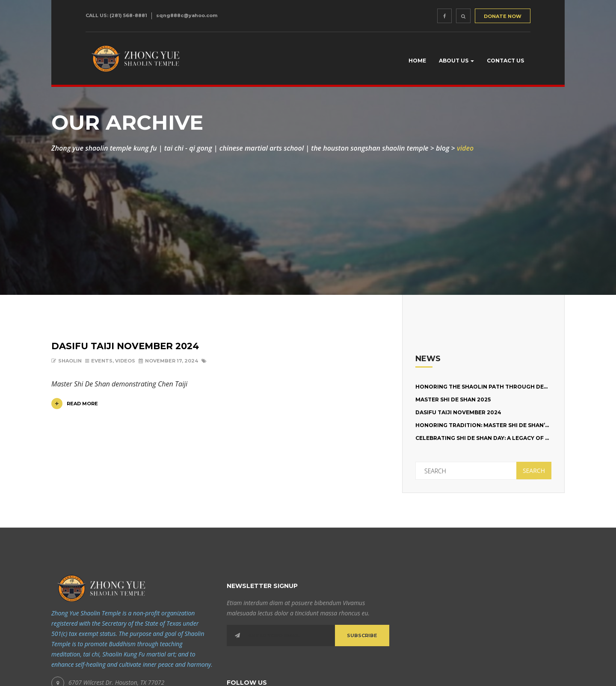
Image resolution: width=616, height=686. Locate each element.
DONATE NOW (503, 16)
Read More (75, 404)
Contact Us (505, 61)
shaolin (70, 361)
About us (456, 61)
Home (417, 61)
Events (102, 361)
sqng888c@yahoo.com (187, 15)
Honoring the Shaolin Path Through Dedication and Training (515, 387)
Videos (125, 361)
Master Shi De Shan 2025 (453, 399)
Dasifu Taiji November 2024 (125, 346)
